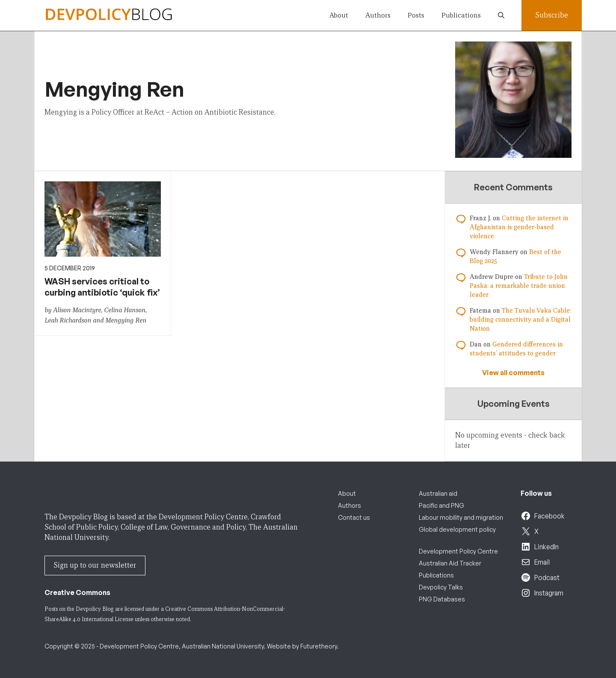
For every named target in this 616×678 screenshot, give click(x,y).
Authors (378, 15)
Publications (461, 15)
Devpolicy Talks (441, 587)
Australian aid (438, 493)
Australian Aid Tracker (450, 563)
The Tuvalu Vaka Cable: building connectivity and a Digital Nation (520, 320)
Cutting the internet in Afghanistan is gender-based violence (519, 227)
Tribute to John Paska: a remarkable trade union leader (519, 286)
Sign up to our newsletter (95, 565)
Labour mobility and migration (461, 517)
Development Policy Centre (458, 551)
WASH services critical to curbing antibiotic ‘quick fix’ (102, 287)
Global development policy (457, 529)
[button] (501, 15)
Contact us (354, 517)
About (339, 15)
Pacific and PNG (441, 505)
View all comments (513, 373)
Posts (416, 15)
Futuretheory (319, 646)
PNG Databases (442, 599)
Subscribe (552, 15)
